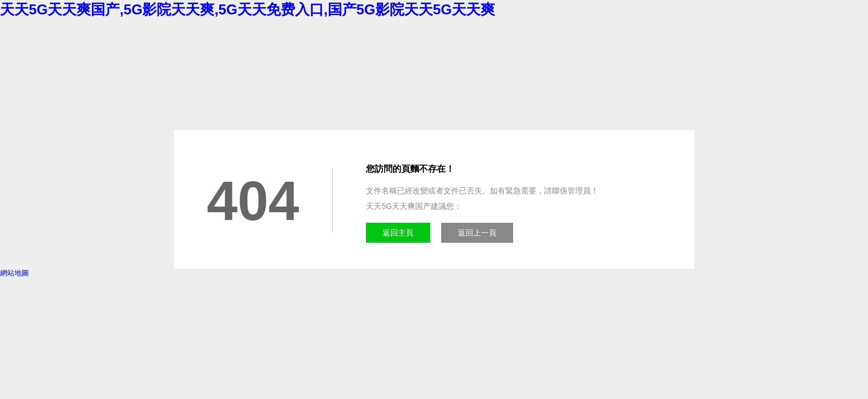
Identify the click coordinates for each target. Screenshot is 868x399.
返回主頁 (398, 233)
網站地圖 (14, 273)
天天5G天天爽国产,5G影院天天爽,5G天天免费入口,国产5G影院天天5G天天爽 (247, 9)
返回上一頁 (477, 233)
